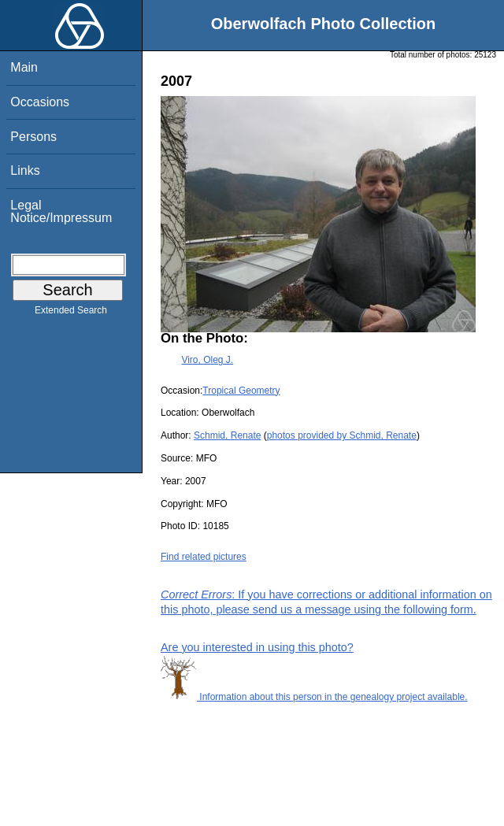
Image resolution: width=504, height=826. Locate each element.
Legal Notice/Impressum (61, 211)
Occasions (40, 102)
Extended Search (71, 313)
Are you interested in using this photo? (257, 647)
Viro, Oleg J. (207, 360)
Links (25, 170)
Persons (33, 137)
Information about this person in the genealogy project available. (314, 697)
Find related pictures (204, 557)
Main (24, 67)
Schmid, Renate (227, 435)
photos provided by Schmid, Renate (342, 435)
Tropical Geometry (241, 391)
